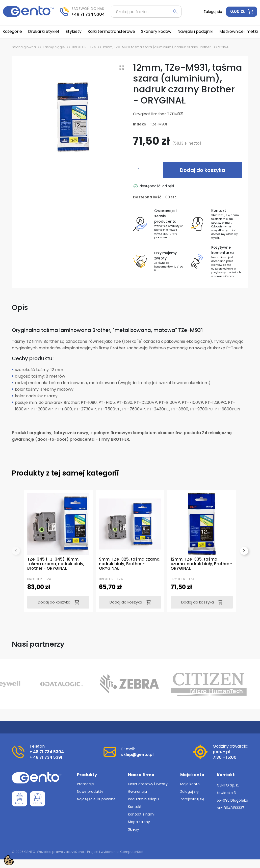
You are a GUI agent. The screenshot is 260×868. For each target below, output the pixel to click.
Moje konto (190, 784)
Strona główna (24, 47)
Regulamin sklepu (143, 799)
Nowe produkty (90, 792)
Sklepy (134, 829)
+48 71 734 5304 (88, 14)
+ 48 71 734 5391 (46, 757)
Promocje (85, 784)
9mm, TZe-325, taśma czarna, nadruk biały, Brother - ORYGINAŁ (130, 564)
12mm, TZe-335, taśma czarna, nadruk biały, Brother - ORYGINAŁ (202, 564)
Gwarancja (137, 792)
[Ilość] (139, 170)
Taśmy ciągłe (54, 47)
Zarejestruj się (192, 799)
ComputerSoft (132, 852)
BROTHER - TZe (84, 47)
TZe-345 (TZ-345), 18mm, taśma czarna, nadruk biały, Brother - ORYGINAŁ (56, 564)
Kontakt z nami (141, 814)
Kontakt (135, 807)
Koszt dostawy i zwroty (148, 784)
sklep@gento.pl (137, 755)
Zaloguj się (189, 792)
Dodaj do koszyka (203, 170)
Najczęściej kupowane (96, 799)
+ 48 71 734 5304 (47, 752)
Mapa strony (139, 822)
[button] (242, 12)
